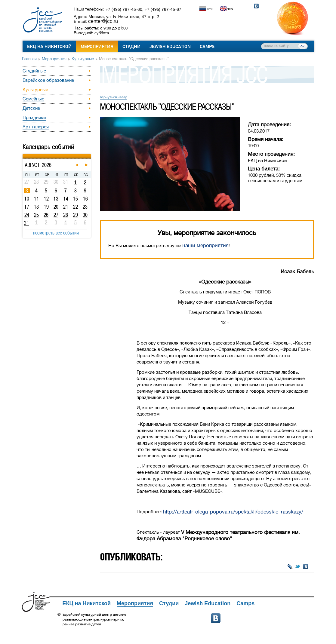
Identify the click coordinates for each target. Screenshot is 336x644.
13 (56, 199)
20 (56, 207)
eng (230, 8)
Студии (131, 47)
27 (56, 215)
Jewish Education (170, 47)
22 (76, 207)
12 (46, 199)
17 (27, 207)
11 (36, 199)
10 (27, 199)
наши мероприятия (205, 245)
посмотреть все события (56, 233)
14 (66, 199)
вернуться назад (114, 97)
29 (76, 215)
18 (36, 207)
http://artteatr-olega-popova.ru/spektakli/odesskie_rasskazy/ (233, 512)
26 (46, 215)
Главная (29, 59)
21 (66, 207)
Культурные (83, 59)
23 (85, 207)
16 (85, 199)
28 (66, 215)
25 (36, 215)
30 (85, 215)
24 (27, 215)
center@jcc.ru (103, 21)
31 (27, 223)
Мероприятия (97, 47)
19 (46, 207)
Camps (207, 47)
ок (302, 46)
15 (75, 199)
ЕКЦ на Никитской (49, 47)
